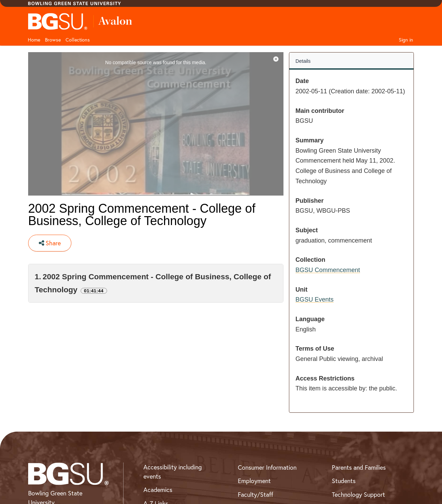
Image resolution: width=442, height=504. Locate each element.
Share (50, 243)
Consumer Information (267, 467)
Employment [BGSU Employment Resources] (254, 481)
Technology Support (358, 495)
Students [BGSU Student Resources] (344, 481)
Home (34, 40)
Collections (78, 40)
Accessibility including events (173, 472)
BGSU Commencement (328, 270)
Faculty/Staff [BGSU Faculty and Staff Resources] (255, 495)
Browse (53, 40)
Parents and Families (359, 467)
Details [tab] (303, 61)
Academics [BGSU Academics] (158, 490)
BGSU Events (315, 300)
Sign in (406, 40)
